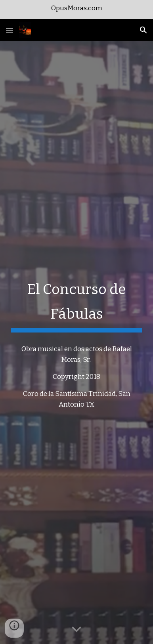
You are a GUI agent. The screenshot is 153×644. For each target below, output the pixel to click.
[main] (76, 304)
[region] (76, 10)
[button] (10, 30)
